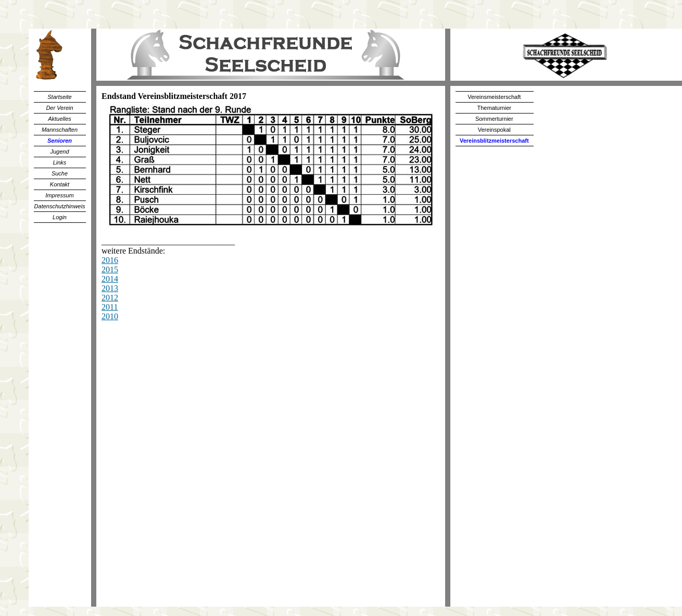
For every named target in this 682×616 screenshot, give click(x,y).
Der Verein (59, 108)
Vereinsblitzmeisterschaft (494, 141)
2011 (110, 307)
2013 (110, 288)
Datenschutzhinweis (60, 206)
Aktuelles (60, 119)
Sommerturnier (494, 119)
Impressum (59, 195)
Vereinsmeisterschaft (494, 97)
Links (60, 162)
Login (60, 217)
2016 (110, 260)
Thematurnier (494, 108)
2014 (110, 279)
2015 (110, 269)
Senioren (60, 141)
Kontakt (60, 184)
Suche (60, 173)
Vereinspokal (494, 130)
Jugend (59, 152)
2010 (110, 316)
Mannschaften (60, 130)
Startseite (59, 97)
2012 (110, 298)
